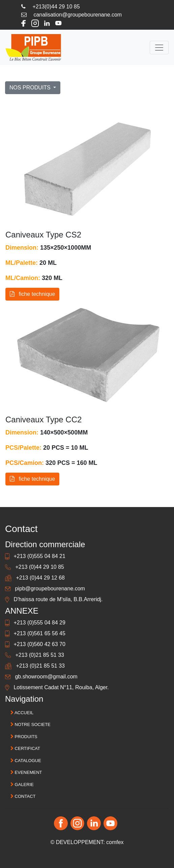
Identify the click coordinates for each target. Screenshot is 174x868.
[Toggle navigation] (159, 48)
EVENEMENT (26, 772)
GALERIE (22, 785)
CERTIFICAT (25, 748)
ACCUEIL (22, 713)
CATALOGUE (26, 761)
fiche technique (32, 294)
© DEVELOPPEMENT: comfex (87, 842)
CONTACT (23, 796)
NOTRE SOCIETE (31, 724)
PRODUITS (24, 737)
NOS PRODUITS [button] (31, 88)
